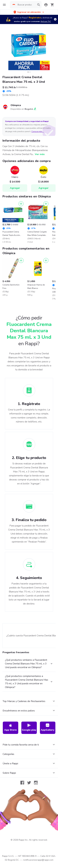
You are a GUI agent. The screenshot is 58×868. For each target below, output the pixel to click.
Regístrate (35, 18)
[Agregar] (21, 204)
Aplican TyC (46, 21)
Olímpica (16, 105)
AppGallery (48, 728)
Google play (29, 728)
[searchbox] (26, 5)
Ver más (40, 154)
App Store (10, 728)
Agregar (15, 188)
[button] (29, 12)
